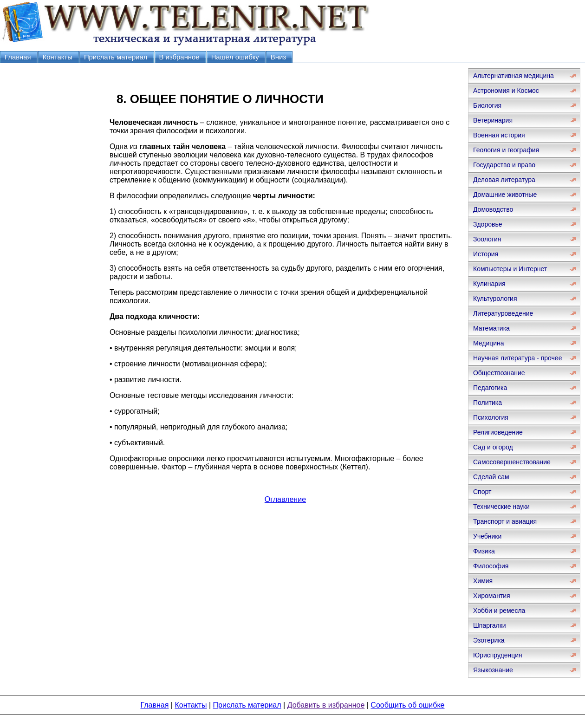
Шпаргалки (490, 625)
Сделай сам (491, 477)
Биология (487, 105)
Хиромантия (492, 596)
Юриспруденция (498, 655)
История (486, 254)
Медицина (489, 343)
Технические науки (501, 507)
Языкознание (493, 670)
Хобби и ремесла (499, 611)
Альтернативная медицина (513, 76)
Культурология (495, 299)
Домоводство (493, 209)
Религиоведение (498, 432)
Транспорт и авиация (505, 521)
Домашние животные (505, 195)
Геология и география (506, 150)
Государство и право (504, 165)
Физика (484, 551)
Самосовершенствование (512, 462)
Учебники (487, 536)
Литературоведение (503, 313)
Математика (491, 328)
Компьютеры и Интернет (510, 269)
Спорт (482, 492)
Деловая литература (504, 180)
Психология (491, 417)
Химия (483, 581)
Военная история (499, 135)
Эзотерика (489, 640)
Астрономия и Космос (506, 91)
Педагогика (490, 388)
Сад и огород (493, 447)
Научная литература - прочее (517, 358)
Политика (487, 403)
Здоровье (488, 224)
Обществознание (499, 373)
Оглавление (285, 499)
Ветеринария (493, 120)
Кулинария (489, 284)
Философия (491, 566)
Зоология (487, 239)
